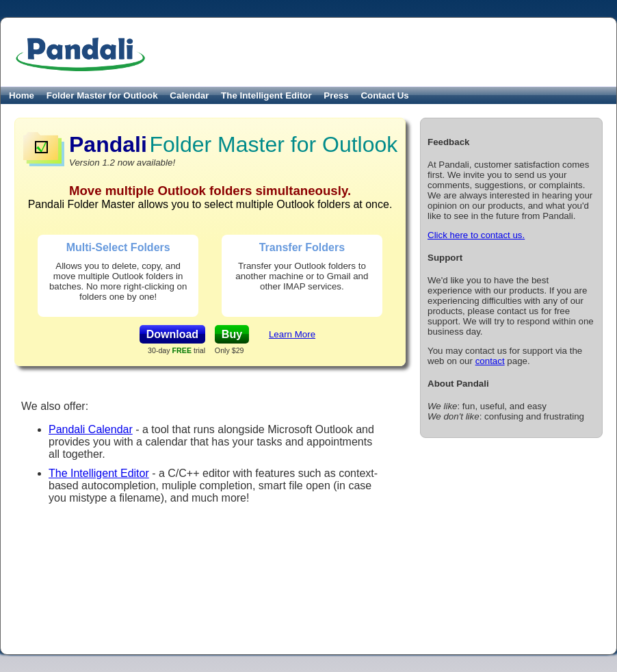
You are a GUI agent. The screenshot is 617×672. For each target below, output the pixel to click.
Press (336, 95)
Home (22, 95)
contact (490, 361)
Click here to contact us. (476, 235)
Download (172, 334)
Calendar (189, 95)
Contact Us (384, 95)
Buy (232, 334)
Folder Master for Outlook (102, 95)
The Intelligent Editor (266, 95)
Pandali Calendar (91, 429)
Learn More (292, 334)
